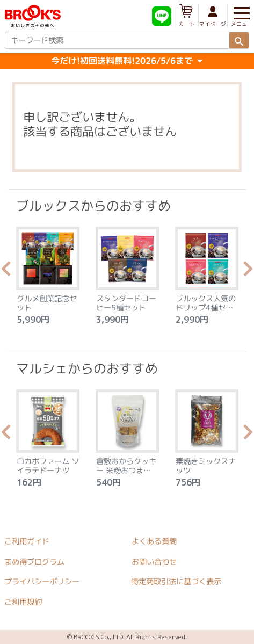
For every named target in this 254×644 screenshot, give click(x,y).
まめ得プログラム (34, 562)
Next (248, 272)
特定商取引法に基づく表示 (176, 582)
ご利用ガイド (27, 541)
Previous (6, 272)
